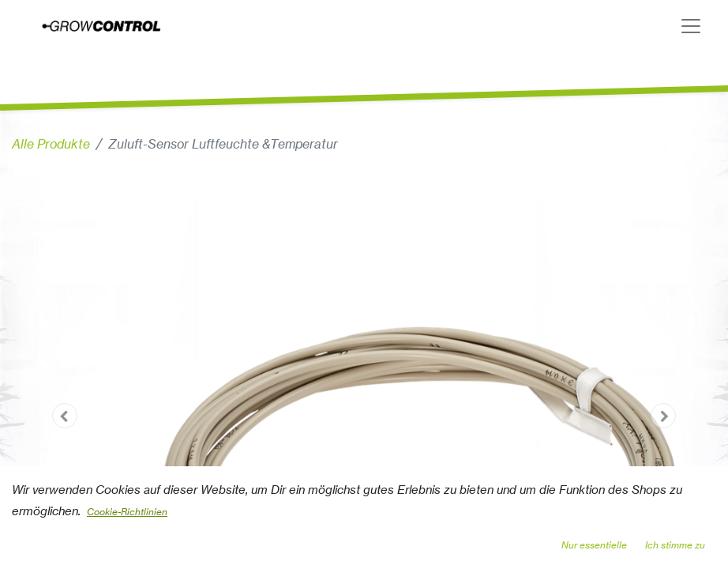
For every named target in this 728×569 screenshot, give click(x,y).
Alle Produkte (51, 144)
